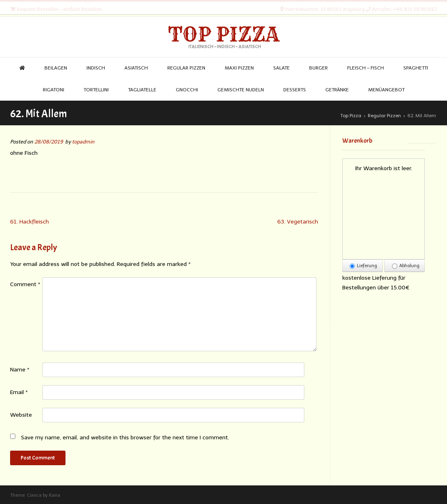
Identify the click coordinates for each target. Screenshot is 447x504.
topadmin (83, 142)
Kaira (55, 495)
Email (19, 392)
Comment (25, 284)
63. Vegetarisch (298, 222)
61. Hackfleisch (30, 222)
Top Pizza (224, 34)
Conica (34, 495)
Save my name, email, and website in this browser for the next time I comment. (125, 438)
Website (21, 415)
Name (20, 370)
